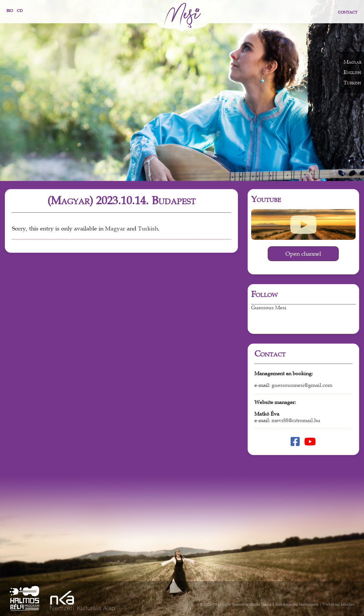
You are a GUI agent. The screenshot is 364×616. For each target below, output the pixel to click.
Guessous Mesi (269, 308)
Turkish (148, 229)
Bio (10, 11)
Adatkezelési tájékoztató (297, 604)
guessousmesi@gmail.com (302, 385)
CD (20, 11)
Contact (348, 12)
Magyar (115, 229)
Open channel (303, 254)
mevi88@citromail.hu (296, 420)
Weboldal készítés (338, 604)
